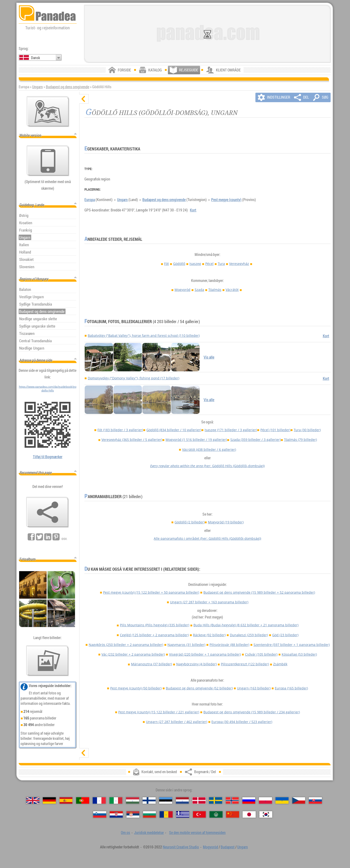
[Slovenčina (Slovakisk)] (315, 800)
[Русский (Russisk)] (249, 800)
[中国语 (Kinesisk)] (233, 814)
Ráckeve (209, 635)
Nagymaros (186, 645)
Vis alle (209, 357)
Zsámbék (280, 664)
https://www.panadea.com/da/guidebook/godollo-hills (48, 388)
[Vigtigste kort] (48, 112)
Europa (90, 200)
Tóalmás (215, 290)
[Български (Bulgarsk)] (150, 814)
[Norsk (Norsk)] (232, 800)
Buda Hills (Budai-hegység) (246, 625)
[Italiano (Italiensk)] (116, 800)
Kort (193, 210)
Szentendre (292, 645)
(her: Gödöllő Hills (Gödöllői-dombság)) (207, 466)
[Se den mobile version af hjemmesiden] (48, 161)
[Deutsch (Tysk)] (49, 800)
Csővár (261, 654)
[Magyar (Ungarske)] (133, 800)
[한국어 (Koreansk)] (266, 814)
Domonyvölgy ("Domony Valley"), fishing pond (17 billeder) (133, 378)
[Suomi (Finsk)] (149, 800)
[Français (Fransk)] (99, 800)
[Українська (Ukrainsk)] (282, 800)
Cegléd (154, 635)
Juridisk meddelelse (149, 833)
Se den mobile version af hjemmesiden (197, 833)
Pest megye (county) (226, 200)
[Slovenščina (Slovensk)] (100, 814)
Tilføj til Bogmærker (48, 457)
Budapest (228, 847)
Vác (133, 654)
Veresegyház (239, 264)
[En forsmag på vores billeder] (48, 661)
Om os (125, 833)
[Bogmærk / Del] (48, 512)
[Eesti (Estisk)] (166, 800)
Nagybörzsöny (196, 664)
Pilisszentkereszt (245, 664)
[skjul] (84, 99)
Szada (199, 290)
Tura (221, 264)
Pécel (209, 264)
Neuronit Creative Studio (181, 847)
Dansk (35, 58)
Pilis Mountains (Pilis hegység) (155, 625)
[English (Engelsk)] (33, 800)
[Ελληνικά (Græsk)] (183, 814)
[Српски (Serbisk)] (133, 814)
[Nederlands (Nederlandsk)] (182, 800)
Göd (285, 635)
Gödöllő (179, 264)
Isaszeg (195, 264)
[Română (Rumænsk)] (166, 814)
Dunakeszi (249, 635)
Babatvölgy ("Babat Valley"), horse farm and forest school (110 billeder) (144, 335)
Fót (166, 264)
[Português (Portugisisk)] (83, 800)
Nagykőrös (126, 645)
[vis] (84, 753)
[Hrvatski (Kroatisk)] (116, 814)
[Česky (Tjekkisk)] (299, 800)
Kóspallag (299, 654)
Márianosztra (151, 664)
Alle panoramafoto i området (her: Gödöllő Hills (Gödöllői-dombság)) (207, 538)
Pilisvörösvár (229, 645)
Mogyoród (182, 290)
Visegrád (205, 654)
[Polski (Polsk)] (265, 800)
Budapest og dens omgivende (68, 87)
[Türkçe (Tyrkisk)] (199, 814)
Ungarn (37, 87)
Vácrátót (232, 290)
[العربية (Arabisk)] (216, 814)
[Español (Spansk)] (66, 800)
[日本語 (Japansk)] (249, 814)
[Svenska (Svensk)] (216, 800)
